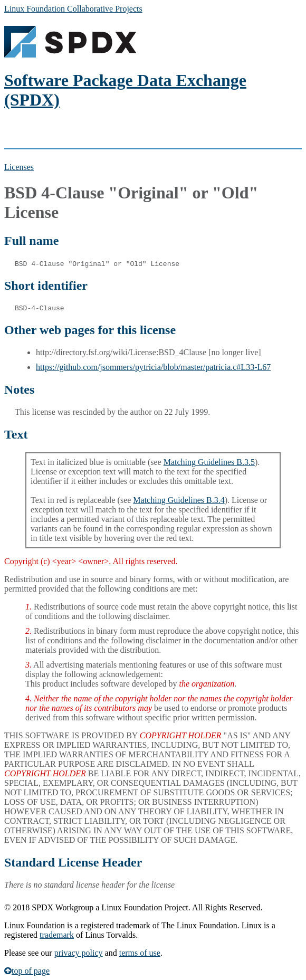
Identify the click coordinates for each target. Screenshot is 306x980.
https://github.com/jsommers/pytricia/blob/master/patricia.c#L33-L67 (153, 367)
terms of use (140, 953)
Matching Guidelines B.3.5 (209, 462)
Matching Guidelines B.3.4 (179, 500)
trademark (57, 935)
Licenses (19, 167)
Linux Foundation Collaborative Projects (73, 9)
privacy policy (79, 953)
